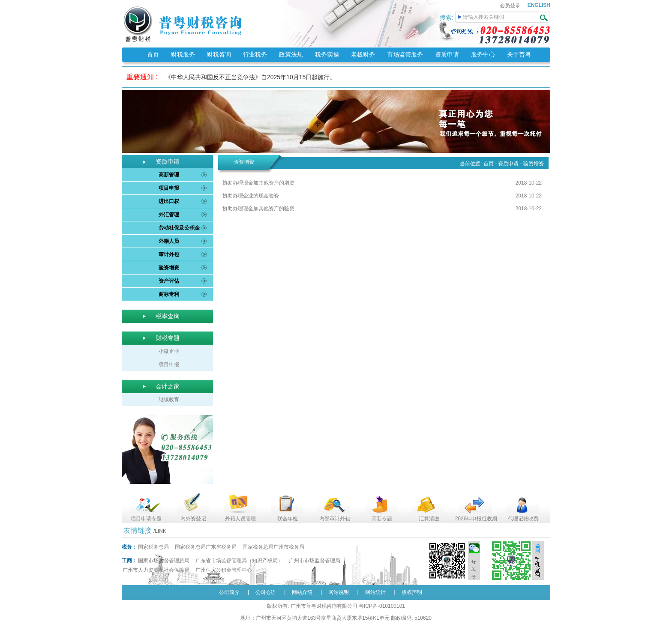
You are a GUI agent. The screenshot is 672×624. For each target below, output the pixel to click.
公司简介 (229, 592)
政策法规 (291, 54)
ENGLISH (539, 5)
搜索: (447, 18)
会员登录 (510, 6)
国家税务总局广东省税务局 (206, 547)
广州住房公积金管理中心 (224, 570)
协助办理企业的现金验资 (251, 196)
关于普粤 (519, 54)
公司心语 (266, 592)
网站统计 (375, 592)
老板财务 (363, 54)
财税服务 (183, 54)
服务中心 (483, 54)
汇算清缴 (429, 519)
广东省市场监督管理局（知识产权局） (239, 561)
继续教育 (169, 400)
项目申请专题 (146, 519)
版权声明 (412, 592)
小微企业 (169, 351)
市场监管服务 (405, 54)
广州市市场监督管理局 (315, 561)
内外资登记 (193, 519)
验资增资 (169, 268)
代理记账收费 (523, 519)
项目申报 (169, 188)
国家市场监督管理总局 (164, 561)
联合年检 (288, 519)
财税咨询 (219, 54)
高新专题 (382, 519)
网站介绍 (302, 592)
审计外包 (169, 254)
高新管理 (169, 175)
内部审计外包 (335, 519)
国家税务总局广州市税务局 (273, 547)
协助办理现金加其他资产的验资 (258, 209)
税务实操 (327, 54)
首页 (153, 54)
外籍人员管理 (240, 519)
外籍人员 (169, 241)
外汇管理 (169, 215)
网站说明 (339, 592)
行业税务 (255, 54)
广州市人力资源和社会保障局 (156, 570)
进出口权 (169, 201)
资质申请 (447, 54)
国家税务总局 (153, 547)
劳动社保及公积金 (179, 228)
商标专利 (169, 294)
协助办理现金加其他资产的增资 (258, 183)
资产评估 (169, 281)
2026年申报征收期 (476, 519)
